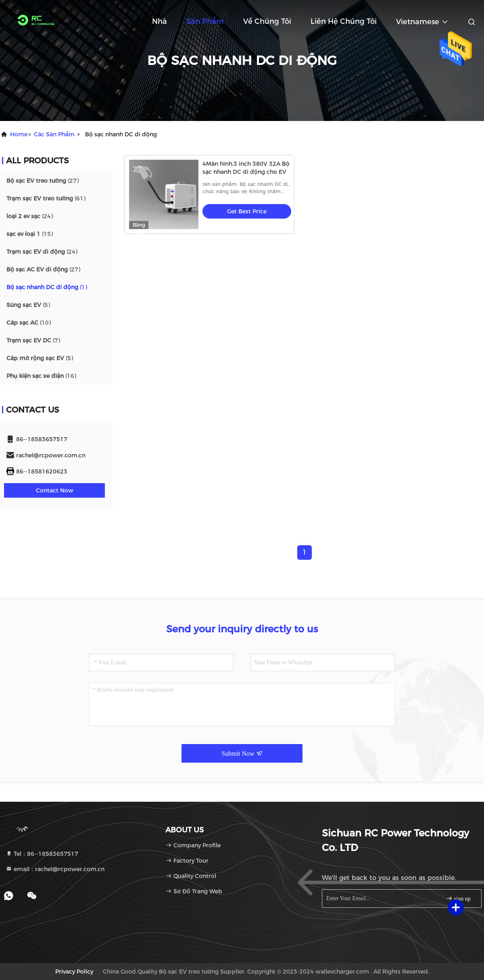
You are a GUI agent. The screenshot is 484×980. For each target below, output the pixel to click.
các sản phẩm (54, 134)
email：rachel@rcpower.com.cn (55, 869)
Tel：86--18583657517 (42, 854)
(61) (46, 198)
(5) (28, 305)
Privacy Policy (74, 972)
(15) (30, 234)
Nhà (160, 21)
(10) (29, 323)
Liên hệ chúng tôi (344, 21)
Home (19, 134)
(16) (41, 376)
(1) (47, 287)
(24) (30, 216)
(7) (33, 340)
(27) (43, 181)
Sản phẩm (205, 21)
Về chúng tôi (267, 21)
